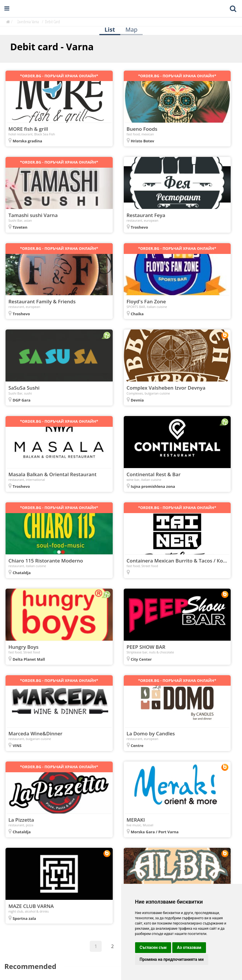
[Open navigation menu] (7, 9)
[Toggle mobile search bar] (233, 9)
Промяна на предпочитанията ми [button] (172, 959)
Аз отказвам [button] (189, 947)
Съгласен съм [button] (153, 947)
